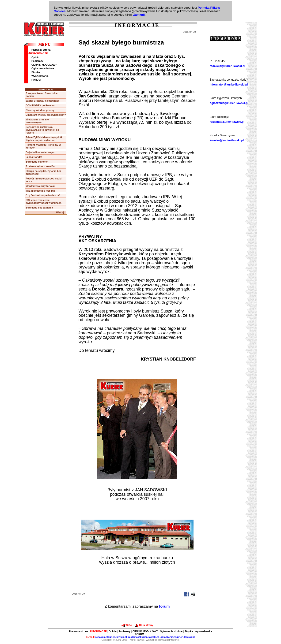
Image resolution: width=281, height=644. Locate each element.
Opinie (35, 57)
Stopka (36, 72)
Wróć (127, 625)
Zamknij (139, 15)
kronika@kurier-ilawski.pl (227, 140)
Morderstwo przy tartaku (40, 186)
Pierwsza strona (41, 50)
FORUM (36, 80)
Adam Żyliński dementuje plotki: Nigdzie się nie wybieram (45, 139)
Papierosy (37, 61)
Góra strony (144, 625)
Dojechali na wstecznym (40, 152)
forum (164, 606)
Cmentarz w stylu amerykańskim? (46, 115)
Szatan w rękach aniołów (40, 166)
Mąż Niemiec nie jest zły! (40, 191)
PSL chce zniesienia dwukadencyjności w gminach (44, 201)
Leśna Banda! (34, 157)
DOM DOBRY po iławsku (40, 105)
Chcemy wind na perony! (40, 110)
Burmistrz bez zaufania (39, 208)
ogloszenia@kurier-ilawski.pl (229, 103)
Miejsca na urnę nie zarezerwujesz (37, 121)
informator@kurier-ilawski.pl (229, 85)
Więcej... (61, 212)
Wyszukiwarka (40, 76)
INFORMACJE (38, 53)
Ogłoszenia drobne (43, 68)
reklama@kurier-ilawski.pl (227, 122)
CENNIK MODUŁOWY (44, 65)
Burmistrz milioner (37, 162)
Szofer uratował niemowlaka (42, 101)
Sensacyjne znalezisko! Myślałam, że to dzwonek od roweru (42, 130)
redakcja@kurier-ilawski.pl (227, 66)
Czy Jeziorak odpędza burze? (43, 195)
